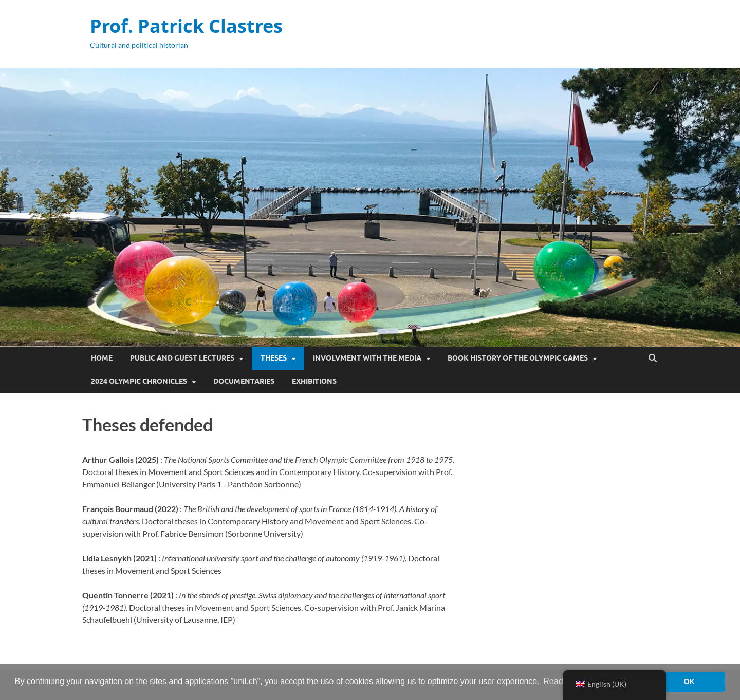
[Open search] (653, 358)
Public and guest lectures (182, 358)
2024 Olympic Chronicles (139, 381)
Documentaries (244, 381)
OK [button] (689, 682)
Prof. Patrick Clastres (186, 26)
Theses (274, 358)
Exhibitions (314, 381)
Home (102, 358)
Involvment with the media (367, 358)
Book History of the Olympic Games (518, 358)
